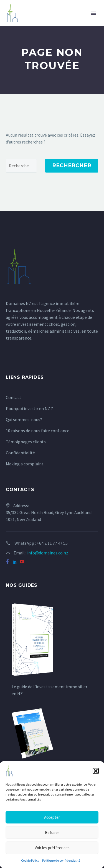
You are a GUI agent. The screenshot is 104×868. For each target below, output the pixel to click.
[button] (96, 771)
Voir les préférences (52, 848)
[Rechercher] (21, 166)
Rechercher (72, 165)
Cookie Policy (30, 860)
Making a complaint (25, 464)
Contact (14, 397)
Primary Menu (93, 13)
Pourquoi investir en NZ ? (29, 408)
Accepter (52, 817)
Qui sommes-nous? (24, 419)
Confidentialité (20, 453)
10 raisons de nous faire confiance (38, 431)
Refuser (52, 832)
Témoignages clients (26, 442)
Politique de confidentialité (61, 860)
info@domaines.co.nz (48, 553)
